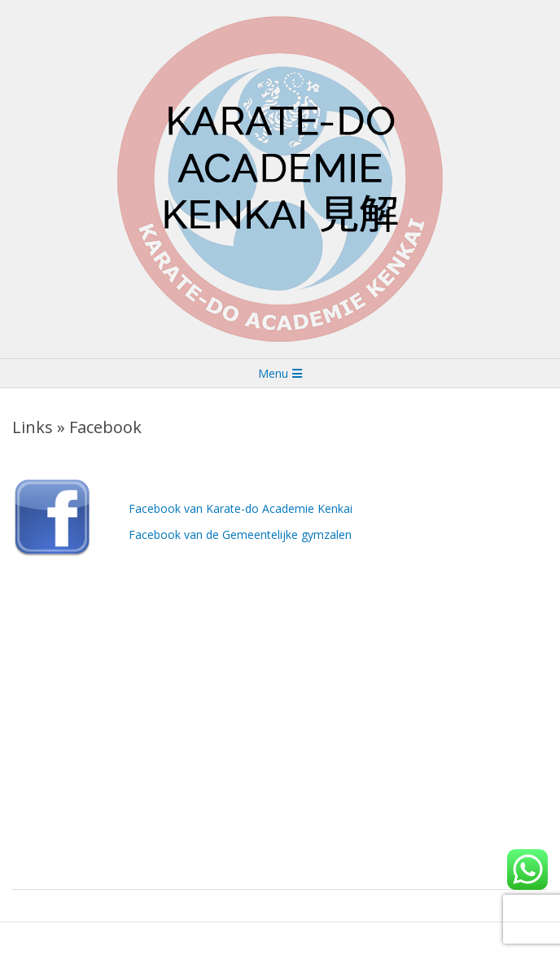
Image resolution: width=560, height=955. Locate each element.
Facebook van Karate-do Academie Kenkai (241, 508)
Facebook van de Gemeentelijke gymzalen (240, 534)
